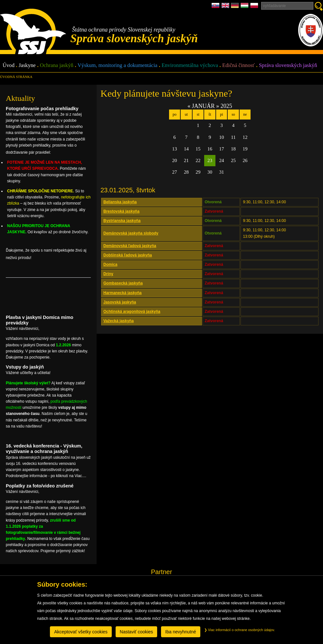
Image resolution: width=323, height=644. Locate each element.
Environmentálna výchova (190, 66)
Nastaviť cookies (136, 632)
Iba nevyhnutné (181, 632)
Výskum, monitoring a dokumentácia (118, 66)
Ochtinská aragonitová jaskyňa (132, 312)
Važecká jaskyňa (119, 321)
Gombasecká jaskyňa (123, 283)
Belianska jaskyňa (120, 202)
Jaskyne (27, 66)
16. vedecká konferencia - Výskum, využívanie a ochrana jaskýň (44, 449)
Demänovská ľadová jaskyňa (130, 246)
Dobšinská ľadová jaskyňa (128, 255)
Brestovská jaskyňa (121, 211)
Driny (108, 274)
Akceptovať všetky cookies (81, 632)
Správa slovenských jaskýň (288, 66)
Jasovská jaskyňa (120, 302)
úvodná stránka (16, 77)
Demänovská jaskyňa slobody (131, 233)
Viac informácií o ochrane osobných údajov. (240, 630)
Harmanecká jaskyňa (123, 293)
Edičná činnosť (238, 66)
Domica (110, 264)
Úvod (9, 66)
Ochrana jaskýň (57, 66)
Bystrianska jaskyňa (122, 221)
